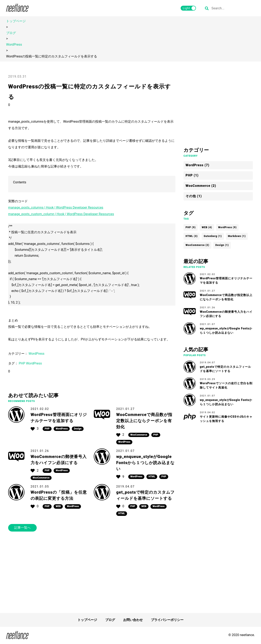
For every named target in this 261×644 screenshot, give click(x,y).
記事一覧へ (22, 528)
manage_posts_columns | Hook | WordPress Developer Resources (56, 208)
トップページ (16, 21)
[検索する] (207, 8)
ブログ (11, 33)
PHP (22, 363)
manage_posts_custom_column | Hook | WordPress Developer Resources (61, 214)
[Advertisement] (92, 572)
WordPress (14, 45)
